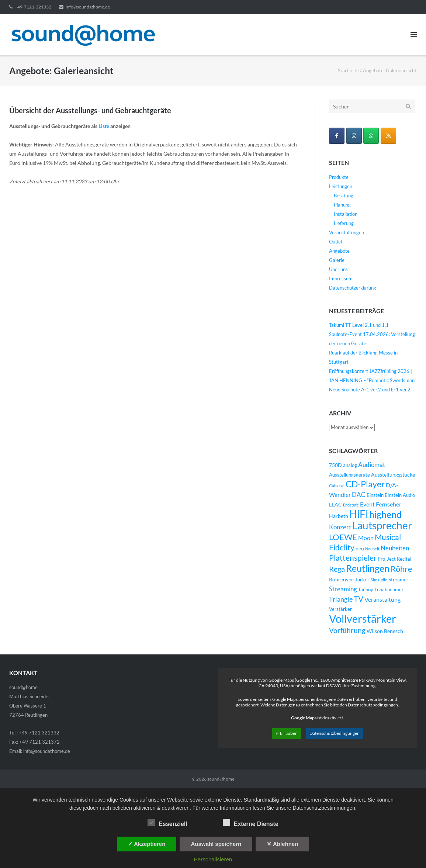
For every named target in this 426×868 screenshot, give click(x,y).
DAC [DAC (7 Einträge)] (359, 495)
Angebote (339, 251)
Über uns (338, 269)
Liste (104, 126)
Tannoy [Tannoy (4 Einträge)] (366, 590)
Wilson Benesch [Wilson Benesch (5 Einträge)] (385, 631)
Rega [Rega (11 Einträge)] (337, 569)
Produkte (339, 177)
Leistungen (341, 186)
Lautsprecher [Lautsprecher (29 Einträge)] (382, 525)
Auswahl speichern (216, 844)
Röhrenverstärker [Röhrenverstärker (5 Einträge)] (349, 579)
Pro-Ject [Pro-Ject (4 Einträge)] (387, 559)
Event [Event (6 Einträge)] (367, 504)
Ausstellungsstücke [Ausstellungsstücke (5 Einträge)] (393, 475)
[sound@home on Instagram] (354, 136)
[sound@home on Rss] (388, 136)
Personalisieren (213, 859)
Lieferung (344, 223)
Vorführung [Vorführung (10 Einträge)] (347, 630)
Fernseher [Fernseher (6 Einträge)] (389, 504)
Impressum (341, 279)
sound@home (221, 779)
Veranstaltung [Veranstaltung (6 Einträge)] (382, 599)
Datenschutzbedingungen (335, 733)
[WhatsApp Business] (371, 136)
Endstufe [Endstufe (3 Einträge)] (351, 505)
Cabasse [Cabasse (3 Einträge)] (337, 486)
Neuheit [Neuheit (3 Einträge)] (372, 549)
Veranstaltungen (347, 232)
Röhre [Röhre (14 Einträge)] (401, 569)
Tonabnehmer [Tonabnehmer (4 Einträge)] (389, 590)
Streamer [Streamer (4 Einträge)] (398, 580)
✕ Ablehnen (282, 844)
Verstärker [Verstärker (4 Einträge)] (340, 609)
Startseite (348, 70)
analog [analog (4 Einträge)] (350, 465)
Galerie (337, 260)
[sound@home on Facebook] (337, 136)
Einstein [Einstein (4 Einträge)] (375, 495)
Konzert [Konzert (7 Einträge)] (340, 527)
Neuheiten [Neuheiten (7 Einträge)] (395, 548)
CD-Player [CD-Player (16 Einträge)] (365, 484)
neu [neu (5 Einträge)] (360, 548)
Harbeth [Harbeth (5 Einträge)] (339, 516)
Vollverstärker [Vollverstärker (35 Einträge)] (363, 618)
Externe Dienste (251, 823)
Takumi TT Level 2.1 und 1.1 (359, 325)
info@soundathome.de (88, 7)
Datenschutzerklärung (353, 288)
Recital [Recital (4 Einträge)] (404, 559)
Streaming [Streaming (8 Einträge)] (343, 589)
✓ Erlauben (287, 733)
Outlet (336, 242)
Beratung (344, 196)
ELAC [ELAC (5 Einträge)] (335, 504)
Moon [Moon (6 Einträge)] (366, 538)
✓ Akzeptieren (147, 844)
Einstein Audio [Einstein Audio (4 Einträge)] (400, 495)
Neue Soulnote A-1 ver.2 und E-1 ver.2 (370, 390)
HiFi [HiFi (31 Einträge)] (359, 514)
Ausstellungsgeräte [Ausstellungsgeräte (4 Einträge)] (349, 475)
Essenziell (167, 823)
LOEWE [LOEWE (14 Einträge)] (343, 537)
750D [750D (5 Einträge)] (335, 465)
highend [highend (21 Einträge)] (385, 514)
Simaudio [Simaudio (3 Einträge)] (379, 580)
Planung (342, 205)
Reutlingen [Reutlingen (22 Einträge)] (368, 568)
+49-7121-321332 (33, 7)
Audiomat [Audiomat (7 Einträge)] (372, 465)
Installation (346, 214)
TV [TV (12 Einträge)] (359, 599)
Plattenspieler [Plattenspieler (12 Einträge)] (353, 558)
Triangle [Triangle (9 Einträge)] (341, 599)
